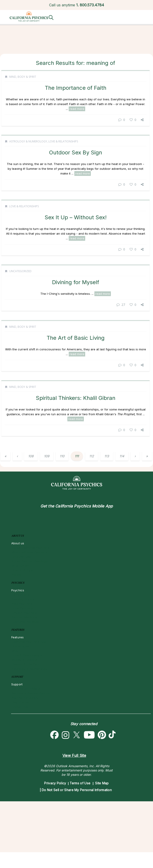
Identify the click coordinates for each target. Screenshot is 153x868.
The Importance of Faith (76, 88)
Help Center (20, 702)
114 (122, 456)
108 (31, 456)
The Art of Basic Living (76, 370)
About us (18, 543)
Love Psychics (22, 608)
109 (47, 456)
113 (107, 456)
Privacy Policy (55, 783)
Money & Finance (24, 660)
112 (92, 456)
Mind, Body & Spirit (23, 77)
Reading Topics (23, 599)
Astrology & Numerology (28, 151)
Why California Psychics (29, 552)
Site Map (102, 783)
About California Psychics (30, 548)
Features (17, 637)
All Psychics (20, 595)
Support (17, 684)
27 (121, 337)
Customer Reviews (25, 622)
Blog (15, 651)
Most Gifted (20, 566)
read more (77, 109)
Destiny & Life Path (25, 664)
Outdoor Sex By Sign (76, 162)
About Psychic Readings (29, 561)
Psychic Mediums (24, 617)
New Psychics (22, 604)
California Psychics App (29, 642)
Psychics (18, 590)
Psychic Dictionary (25, 698)
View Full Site (74, 755)
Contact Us (19, 707)
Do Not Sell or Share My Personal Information (77, 790)
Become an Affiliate (25, 689)
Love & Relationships (63, 151)
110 (62, 456)
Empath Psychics (24, 613)
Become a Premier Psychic (31, 693)
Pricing (16, 575)
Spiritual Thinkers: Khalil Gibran (76, 435)
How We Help (21, 557)
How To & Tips (22, 570)
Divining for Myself (76, 314)
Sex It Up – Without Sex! (76, 240)
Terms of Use (80, 783)
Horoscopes (20, 646)
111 (77, 456)
